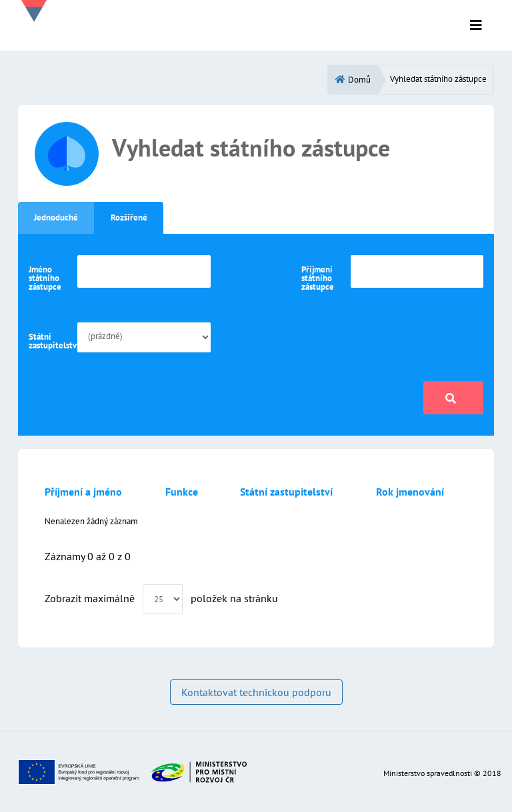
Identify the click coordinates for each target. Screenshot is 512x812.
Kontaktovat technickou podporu (256, 692)
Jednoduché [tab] (56, 217)
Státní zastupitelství (50, 341)
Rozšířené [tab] (129, 217)
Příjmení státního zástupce (318, 278)
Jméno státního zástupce (45, 278)
